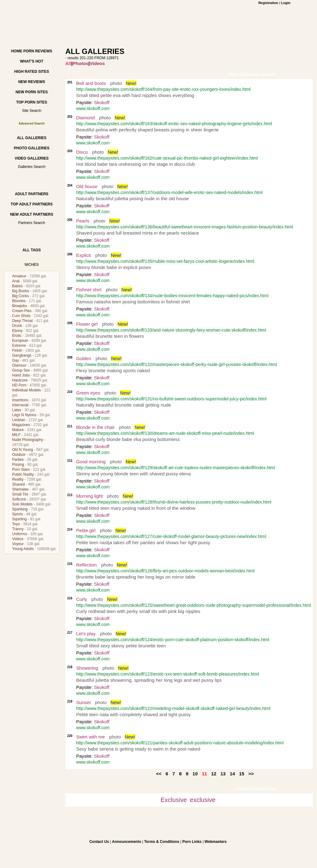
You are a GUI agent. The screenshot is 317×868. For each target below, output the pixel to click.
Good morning (91, 462)
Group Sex (21, 370)
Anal (16, 281)
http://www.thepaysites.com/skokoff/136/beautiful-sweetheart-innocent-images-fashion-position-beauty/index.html (184, 227)
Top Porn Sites (32, 102)
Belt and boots (91, 83)
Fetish (17, 350)
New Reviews (32, 82)
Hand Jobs (21, 375)
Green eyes (88, 393)
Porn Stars (21, 469)
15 (242, 774)
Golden (83, 358)
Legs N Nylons (24, 415)
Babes (17, 286)
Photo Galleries (32, 148)
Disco (82, 152)
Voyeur (18, 544)
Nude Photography (28, 440)
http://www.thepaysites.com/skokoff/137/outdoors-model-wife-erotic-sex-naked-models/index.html (169, 192)
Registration (268, 3)
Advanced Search (32, 123)
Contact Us (99, 842)
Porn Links (192, 842)
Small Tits (20, 494)
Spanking (20, 509)
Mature (18, 430)
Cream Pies (22, 311)
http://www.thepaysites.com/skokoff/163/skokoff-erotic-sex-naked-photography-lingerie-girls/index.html (174, 124)
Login (286, 3)
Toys (16, 524)
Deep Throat (22, 321)
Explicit (83, 255)
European (20, 341)
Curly (81, 599)
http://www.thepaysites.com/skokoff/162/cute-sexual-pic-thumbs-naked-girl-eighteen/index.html (167, 158)
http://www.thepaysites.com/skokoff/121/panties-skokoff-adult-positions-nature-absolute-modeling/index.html (180, 743)
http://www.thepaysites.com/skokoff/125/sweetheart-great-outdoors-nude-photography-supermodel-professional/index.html (193, 605)
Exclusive (174, 800)
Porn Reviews (38, 51)
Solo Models (22, 504)
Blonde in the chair (95, 427)
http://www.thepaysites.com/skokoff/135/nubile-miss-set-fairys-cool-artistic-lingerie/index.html (165, 261)
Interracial (20, 405)
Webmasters (216, 842)
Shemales (20, 489)
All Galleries (31, 138)
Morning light (89, 496)
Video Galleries (31, 158)
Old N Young (22, 450)
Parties (18, 460)
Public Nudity (23, 474)
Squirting (19, 519)
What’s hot (31, 61)
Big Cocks (20, 296)
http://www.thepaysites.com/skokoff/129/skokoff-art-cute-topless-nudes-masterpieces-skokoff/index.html (175, 468)
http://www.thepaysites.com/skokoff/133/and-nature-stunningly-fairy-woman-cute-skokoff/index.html (171, 330)
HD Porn (19, 385)
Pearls (83, 221)
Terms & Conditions (162, 842)
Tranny (18, 529)
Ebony (17, 331)
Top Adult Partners (31, 204)
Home (17, 51)
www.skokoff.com (93, 108)
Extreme (19, 346)
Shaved (18, 484)
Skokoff (102, 102)
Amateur (19, 276)
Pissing (18, 465)
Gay (16, 360)
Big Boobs (21, 291)
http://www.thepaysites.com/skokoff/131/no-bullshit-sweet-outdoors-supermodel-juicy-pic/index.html (171, 399)
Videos (18, 539)
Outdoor (19, 455)
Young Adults (23, 549)
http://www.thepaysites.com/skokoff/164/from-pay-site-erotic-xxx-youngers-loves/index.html (163, 89)
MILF (16, 435)
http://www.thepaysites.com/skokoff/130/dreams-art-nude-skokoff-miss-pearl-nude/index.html (165, 433)
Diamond (85, 118)
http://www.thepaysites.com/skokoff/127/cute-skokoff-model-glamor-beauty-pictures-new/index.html (171, 536)
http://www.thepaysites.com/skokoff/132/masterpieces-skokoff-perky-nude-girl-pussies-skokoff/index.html (176, 364)
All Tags (32, 250)
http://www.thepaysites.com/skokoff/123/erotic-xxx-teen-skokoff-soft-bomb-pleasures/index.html (167, 674)
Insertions (20, 400)
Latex (17, 410)
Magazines (21, 425)
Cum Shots (21, 316)
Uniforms (20, 534)
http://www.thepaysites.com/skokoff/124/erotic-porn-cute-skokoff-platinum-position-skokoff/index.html (173, 640)
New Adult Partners (31, 214)
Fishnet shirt (89, 290)
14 (232, 774)
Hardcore (20, 380)
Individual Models (27, 390)
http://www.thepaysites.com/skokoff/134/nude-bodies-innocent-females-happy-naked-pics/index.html (172, 296)
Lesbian (19, 420)
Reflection (86, 565)
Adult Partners (32, 194)
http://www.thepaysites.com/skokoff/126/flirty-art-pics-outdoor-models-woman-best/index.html (165, 571)
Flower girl (87, 324)
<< (159, 774)
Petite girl (86, 530)
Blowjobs (20, 306)
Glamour (19, 365)
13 (223, 774)
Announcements (127, 842)
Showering (87, 668)
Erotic (17, 336)
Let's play (86, 634)
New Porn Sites (32, 92)
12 (214, 774)
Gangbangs (22, 355)
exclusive (203, 800)
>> (251, 774)
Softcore (19, 499)
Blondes (19, 301)
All (68, 63)
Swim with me (90, 737)
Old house (87, 186)
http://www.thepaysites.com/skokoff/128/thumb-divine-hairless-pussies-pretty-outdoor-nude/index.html (174, 502)
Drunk (17, 326)
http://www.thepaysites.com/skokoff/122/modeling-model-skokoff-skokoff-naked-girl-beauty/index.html (173, 708)
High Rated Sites (32, 72)
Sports (18, 514)
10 (195, 774)
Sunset (83, 702)
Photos (80, 63)
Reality (18, 479)
